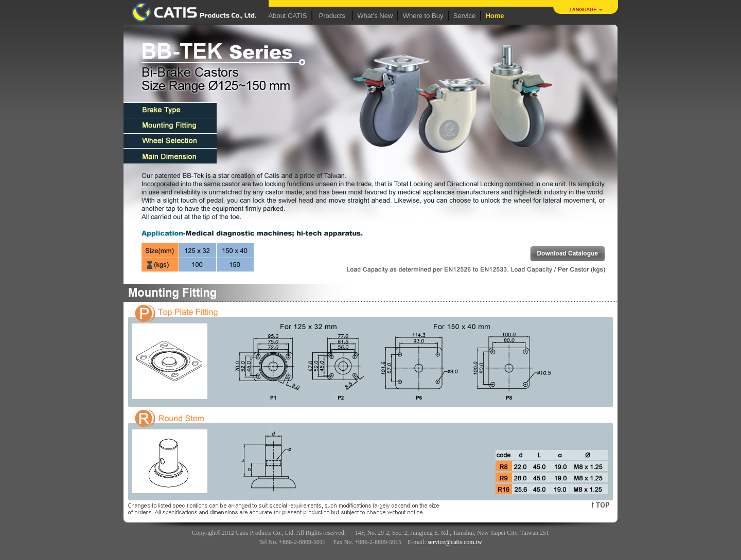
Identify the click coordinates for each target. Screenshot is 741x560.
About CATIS (288, 16)
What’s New (375, 16)
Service (464, 16)
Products (332, 16)
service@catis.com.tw (455, 542)
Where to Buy (423, 16)
